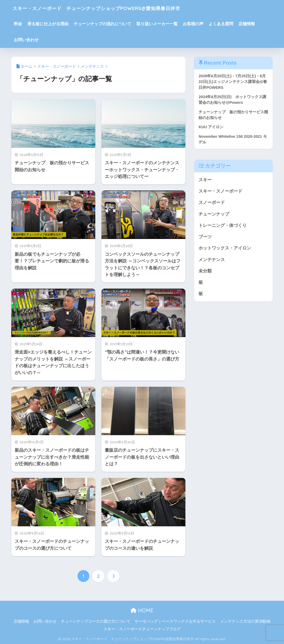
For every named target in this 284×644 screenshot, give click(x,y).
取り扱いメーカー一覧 (157, 24)
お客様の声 (193, 24)
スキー (205, 181)
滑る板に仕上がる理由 (48, 24)
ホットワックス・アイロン (225, 250)
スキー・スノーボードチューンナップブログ (142, 629)
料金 (18, 24)
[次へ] (113, 576)
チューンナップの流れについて (102, 24)
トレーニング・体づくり (223, 227)
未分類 (205, 273)
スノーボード (212, 204)
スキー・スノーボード (220, 192)
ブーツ (205, 238)
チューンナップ (214, 215)
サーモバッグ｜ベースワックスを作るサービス (175, 621)
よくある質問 (221, 24)
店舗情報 (247, 24)
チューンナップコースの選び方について (96, 621)
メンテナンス (212, 261)
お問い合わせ (26, 40)
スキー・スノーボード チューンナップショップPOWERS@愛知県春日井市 (121, 8)
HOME (142, 610)
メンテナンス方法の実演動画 (245, 621)
